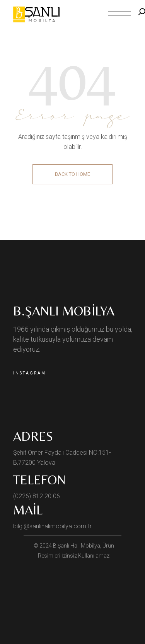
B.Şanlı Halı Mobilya (77, 546)
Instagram (30, 373)
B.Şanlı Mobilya (64, 311)
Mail (28, 510)
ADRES (33, 436)
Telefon (39, 480)
